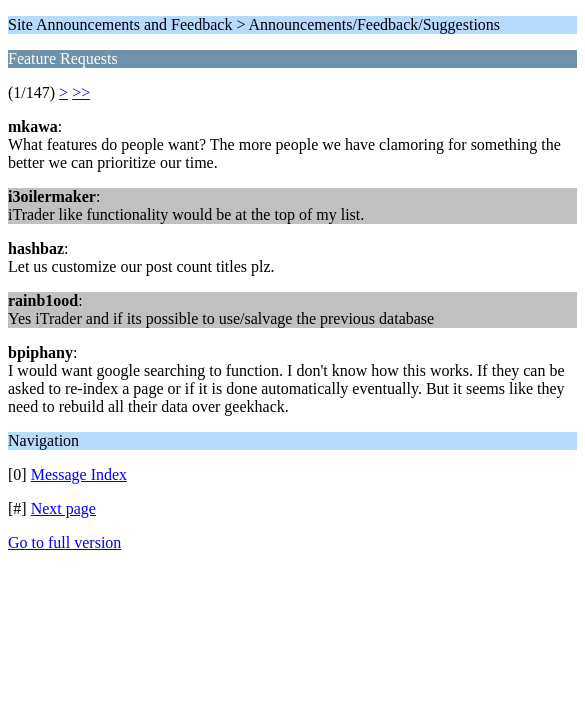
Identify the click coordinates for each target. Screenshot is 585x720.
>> (81, 92)
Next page (63, 508)
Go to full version (64, 542)
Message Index (79, 474)
